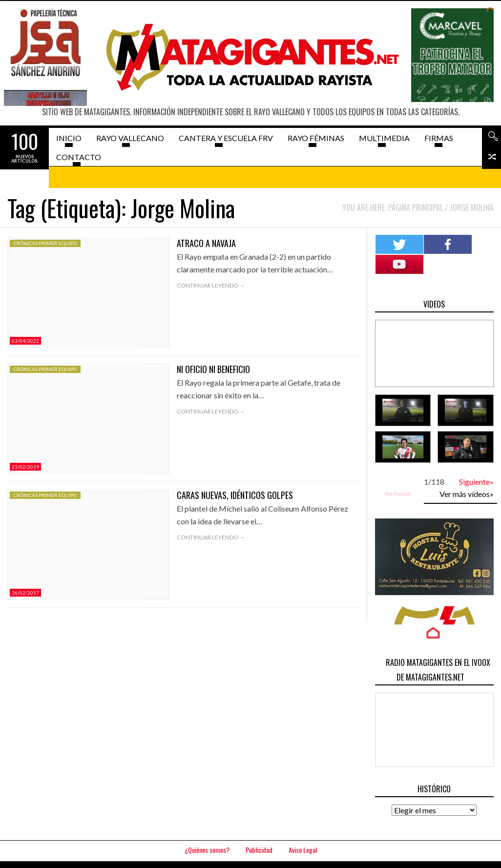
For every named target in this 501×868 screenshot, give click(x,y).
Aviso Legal (303, 850)
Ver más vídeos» (467, 494)
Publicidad (259, 850)
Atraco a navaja (206, 243)
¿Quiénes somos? (207, 850)
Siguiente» (476, 482)
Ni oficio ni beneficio (213, 369)
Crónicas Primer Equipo (45, 243)
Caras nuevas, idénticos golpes (235, 495)
